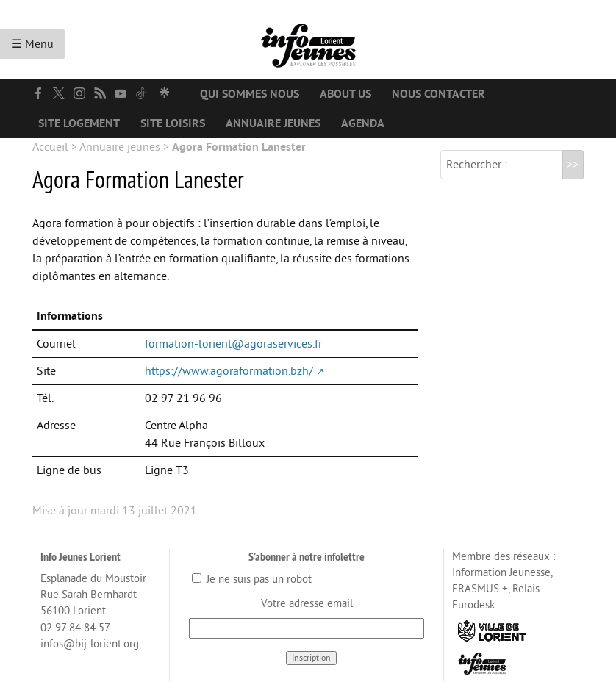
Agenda (363, 123)
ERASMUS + (480, 589)
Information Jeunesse (501, 573)
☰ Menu (33, 44)
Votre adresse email (307, 604)
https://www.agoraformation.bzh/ (229, 371)
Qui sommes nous (250, 94)
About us (345, 94)
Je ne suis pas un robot (252, 579)
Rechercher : (477, 165)
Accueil (50, 147)
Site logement (79, 123)
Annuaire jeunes (273, 123)
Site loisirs (173, 123)
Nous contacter (438, 94)
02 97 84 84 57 (75, 628)
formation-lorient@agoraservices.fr (233, 344)
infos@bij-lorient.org (90, 644)
